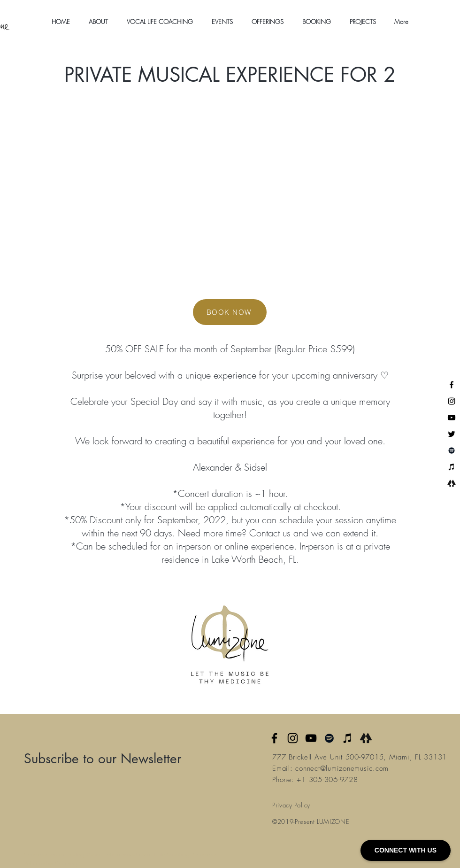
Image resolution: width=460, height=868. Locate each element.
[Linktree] (452, 483)
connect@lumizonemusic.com (342, 768)
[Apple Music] (348, 738)
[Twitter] (452, 434)
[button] (98, 22)
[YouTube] (452, 418)
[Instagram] (452, 401)
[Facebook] (452, 385)
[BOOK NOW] (230, 312)
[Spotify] (452, 450)
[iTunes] (452, 467)
